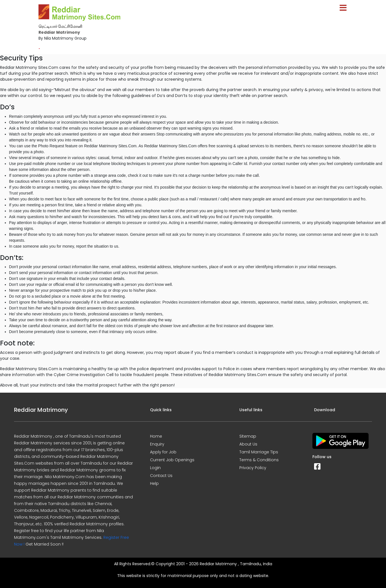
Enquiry (157, 444)
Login (155, 468)
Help (154, 483)
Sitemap (248, 436)
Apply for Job (163, 452)
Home (156, 436)
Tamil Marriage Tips (259, 452)
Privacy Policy (253, 468)
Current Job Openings (172, 460)
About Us (248, 444)
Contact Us (161, 476)
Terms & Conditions (259, 460)
